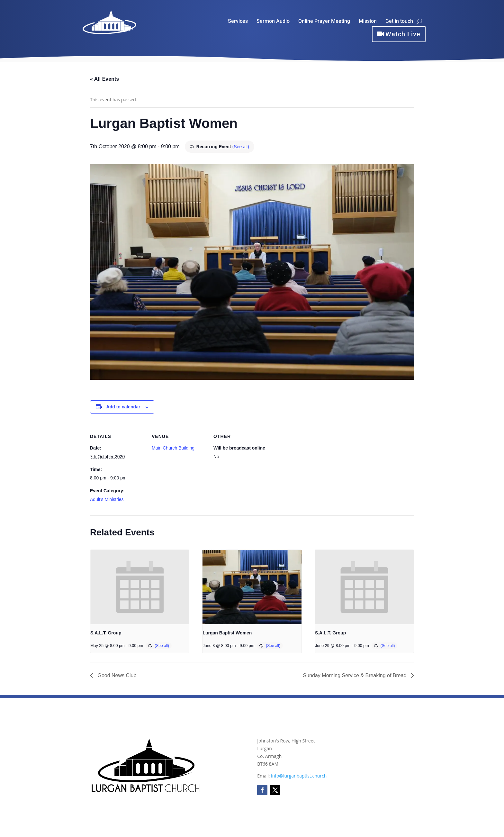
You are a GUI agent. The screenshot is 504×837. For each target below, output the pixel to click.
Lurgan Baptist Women (227, 633)
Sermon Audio (273, 22)
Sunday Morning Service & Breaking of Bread (355, 675)
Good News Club (116, 675)
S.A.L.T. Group (106, 633)
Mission (368, 22)
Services (238, 22)
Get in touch (399, 22)
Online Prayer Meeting (324, 22)
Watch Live (403, 34)
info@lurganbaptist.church (299, 776)
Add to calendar (123, 407)
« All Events (104, 79)
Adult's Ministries (107, 499)
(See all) (241, 147)
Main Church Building (173, 448)
